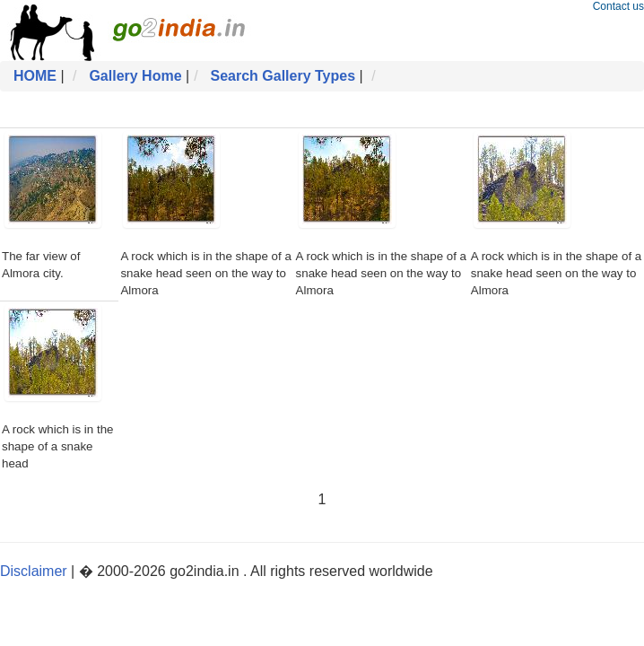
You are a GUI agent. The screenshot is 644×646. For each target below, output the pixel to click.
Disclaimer (34, 571)
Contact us (618, 6)
